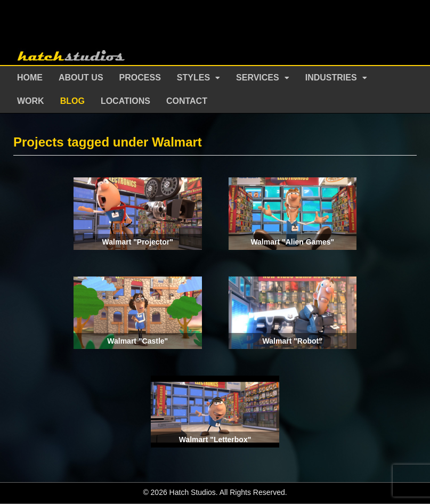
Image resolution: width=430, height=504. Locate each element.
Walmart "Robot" (293, 341)
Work (31, 101)
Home (30, 78)
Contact (187, 101)
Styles (193, 78)
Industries (331, 78)
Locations (125, 101)
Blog (72, 101)
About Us (81, 78)
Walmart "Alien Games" (292, 242)
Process (140, 78)
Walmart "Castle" (137, 341)
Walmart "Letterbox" (215, 440)
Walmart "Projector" (138, 242)
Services (258, 78)
